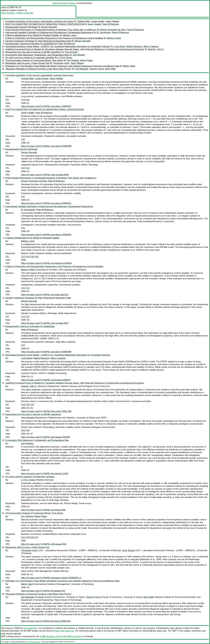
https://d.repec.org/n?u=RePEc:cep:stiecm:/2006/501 (46, 203)
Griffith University (74, 636)
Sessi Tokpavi (77, 63)
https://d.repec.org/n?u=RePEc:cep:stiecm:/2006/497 (46, 106)
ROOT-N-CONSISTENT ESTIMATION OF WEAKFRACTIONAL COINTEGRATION (45, 24)
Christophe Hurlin (61, 63)
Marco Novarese (131, 631)
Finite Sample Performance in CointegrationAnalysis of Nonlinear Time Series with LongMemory (51, 30)
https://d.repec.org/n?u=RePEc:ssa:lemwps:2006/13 (46, 380)
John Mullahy (79, 55)
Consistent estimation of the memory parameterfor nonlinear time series (39, 21)
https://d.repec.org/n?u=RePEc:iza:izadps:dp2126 (45, 295)
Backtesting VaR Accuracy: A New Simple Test (27, 63)
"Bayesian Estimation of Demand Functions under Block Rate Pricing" (38, 69)
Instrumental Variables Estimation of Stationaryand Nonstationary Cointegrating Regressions (49, 33)
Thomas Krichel (34, 642)
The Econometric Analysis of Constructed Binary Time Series (34, 60)
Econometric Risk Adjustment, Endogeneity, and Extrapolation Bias (37, 55)
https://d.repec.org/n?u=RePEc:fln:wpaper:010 (43, 591)
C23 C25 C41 (28, 405)
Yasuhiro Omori (97, 69)
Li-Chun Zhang (65, 58)
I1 (22, 467)
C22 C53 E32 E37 (30, 537)
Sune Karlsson (8, 13)
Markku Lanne (70, 35)
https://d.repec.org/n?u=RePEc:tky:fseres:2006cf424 (46, 621)
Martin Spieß (129, 66)
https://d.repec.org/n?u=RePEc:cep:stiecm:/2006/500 (46, 235)
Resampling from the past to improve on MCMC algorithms (33, 52)
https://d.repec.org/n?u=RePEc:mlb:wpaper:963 (44, 544)
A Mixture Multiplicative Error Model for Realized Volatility (32, 35)
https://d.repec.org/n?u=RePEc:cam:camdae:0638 (45, 175)
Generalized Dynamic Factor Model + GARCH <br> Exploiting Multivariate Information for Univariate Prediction (58, 46)
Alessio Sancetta (49, 27)
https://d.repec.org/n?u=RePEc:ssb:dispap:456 (43, 510)
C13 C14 (25, 168)
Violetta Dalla (83, 21)
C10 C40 (25, 430)
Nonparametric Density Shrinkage (21, 27)
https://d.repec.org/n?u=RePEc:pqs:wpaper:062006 (45, 437)
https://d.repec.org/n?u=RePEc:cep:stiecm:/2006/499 (46, 146)
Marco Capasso (151, 46)
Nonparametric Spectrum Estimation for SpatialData (30, 44)
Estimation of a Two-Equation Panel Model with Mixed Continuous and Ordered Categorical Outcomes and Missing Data (62, 66)
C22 (23, 345)
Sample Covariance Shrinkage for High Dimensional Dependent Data (38, 41)
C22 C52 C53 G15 (30, 257)
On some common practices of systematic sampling (30, 58)
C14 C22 (25, 100)
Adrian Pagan (86, 60)
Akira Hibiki (110, 69)
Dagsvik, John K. (156, 49)
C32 (23, 139)
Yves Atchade (71, 52)
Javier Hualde (94, 24)
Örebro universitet (25, 13)
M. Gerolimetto (104, 33)
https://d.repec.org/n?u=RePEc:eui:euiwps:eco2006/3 (46, 263)
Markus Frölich (114, 38)
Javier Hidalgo (112, 21)
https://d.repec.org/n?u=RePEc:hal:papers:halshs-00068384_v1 (51, 578)
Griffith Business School (51, 636)
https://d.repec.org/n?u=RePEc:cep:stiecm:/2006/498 (46, 352)
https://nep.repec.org (64, 631)
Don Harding (73, 60)
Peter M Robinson (110, 24)
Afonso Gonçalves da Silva (113, 30)
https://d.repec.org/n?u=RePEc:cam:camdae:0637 (45, 323)
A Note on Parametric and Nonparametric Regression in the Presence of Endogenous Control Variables (54, 38)
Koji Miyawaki (82, 69)
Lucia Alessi (120, 46)
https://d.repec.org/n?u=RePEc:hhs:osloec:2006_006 (46, 411)
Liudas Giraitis (98, 21)
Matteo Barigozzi (135, 46)
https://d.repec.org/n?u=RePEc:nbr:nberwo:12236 (45, 474)
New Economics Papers (64, 3)
